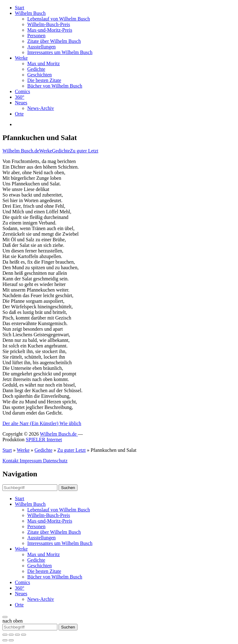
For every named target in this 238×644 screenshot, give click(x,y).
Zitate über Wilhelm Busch (54, 41)
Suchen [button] (68, 488)
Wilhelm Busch (30, 13)
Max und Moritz (44, 63)
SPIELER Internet (44, 440)
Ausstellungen (42, 47)
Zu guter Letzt (84, 151)
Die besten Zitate (44, 80)
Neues (21, 103)
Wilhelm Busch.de (21, 151)
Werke (21, 58)
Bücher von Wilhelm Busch (55, 86)
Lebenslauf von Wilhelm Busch (59, 19)
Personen (36, 36)
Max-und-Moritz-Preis (50, 30)
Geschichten (40, 75)
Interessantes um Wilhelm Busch (60, 52)
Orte (19, 114)
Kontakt (11, 461)
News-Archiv (41, 108)
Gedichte (36, 69)
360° (20, 97)
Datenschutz (55, 461)
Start (20, 8)
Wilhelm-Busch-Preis (49, 24)
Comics (22, 91)
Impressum (31, 461)
